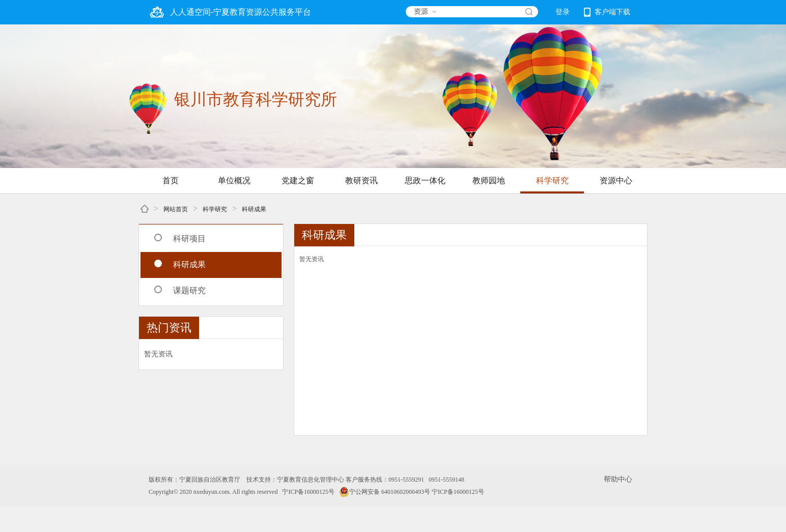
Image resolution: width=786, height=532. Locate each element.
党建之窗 (298, 180)
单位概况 (234, 180)
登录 (563, 12)
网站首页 (176, 209)
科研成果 (254, 209)
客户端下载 (607, 12)
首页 (171, 180)
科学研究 (552, 180)
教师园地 (489, 180)
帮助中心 (618, 479)
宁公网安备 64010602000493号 (385, 492)
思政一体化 (425, 180)
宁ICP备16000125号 (308, 492)
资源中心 (616, 180)
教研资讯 (361, 180)
